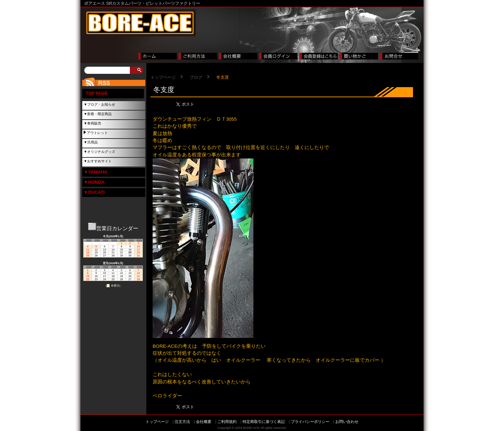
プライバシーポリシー (310, 422)
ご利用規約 (227, 422)
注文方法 (182, 422)
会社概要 (204, 422)
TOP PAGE (97, 93)
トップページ (163, 77)
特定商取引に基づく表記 (264, 422)
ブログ (196, 77)
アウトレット (97, 133)
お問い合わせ (347, 422)
